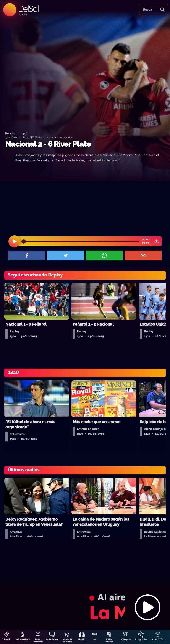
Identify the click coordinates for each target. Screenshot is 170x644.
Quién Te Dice (52, 639)
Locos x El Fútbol (158, 639)
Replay (10, 133)
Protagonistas (141, 639)
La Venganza (125, 639)
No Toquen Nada (23, 639)
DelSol (28, 9)
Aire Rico (82, 639)
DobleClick (7, 639)
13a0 (95, 639)
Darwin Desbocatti (38, 641)
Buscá (147, 10)
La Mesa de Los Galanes (67, 641)
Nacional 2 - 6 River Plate (48, 144)
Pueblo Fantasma (109, 641)
